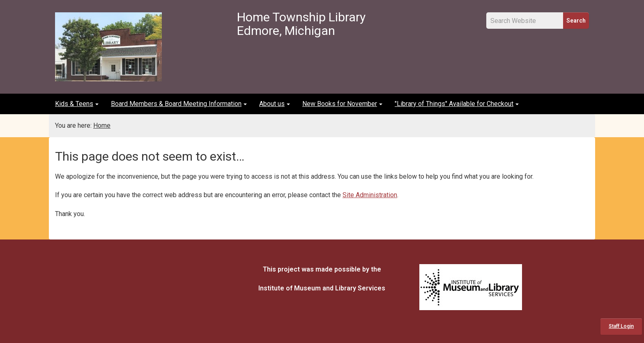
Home (102, 125)
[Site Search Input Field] (525, 21)
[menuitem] (77, 104)
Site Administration (370, 195)
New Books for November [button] (342, 104)
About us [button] (275, 104)
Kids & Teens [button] (77, 104)
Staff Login (621, 326)
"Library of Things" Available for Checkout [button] (457, 104)
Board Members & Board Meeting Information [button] (179, 104)
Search (576, 21)
